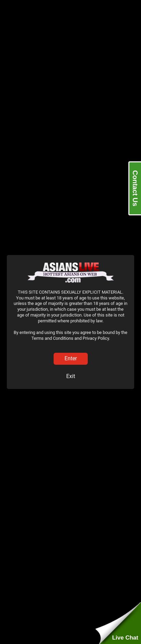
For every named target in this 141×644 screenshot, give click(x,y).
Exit (71, 376)
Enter (71, 358)
